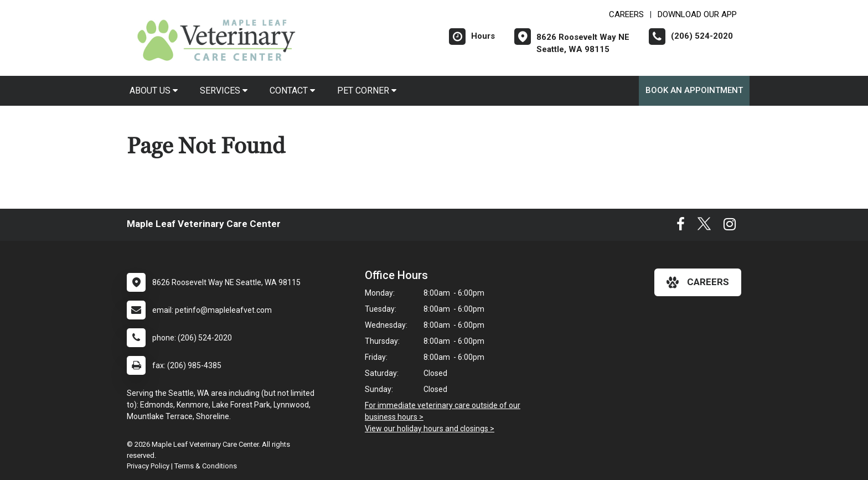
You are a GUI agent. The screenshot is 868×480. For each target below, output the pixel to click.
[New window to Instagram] (730, 226)
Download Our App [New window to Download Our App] (697, 14)
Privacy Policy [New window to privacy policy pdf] (148, 466)
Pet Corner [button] (367, 91)
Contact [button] (292, 91)
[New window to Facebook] (681, 226)
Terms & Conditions (206, 466)
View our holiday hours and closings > (430, 429)
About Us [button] (154, 91)
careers (698, 282)
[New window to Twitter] (704, 226)
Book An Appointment (694, 90)
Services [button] (224, 91)
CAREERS (626, 14)
